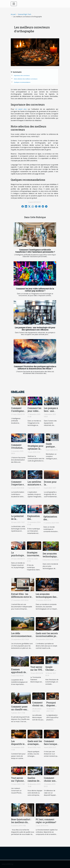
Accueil (13, 14)
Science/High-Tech (24, 14)
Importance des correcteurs (22, 75)
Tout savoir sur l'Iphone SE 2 (17, 781)
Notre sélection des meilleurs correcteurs (26, 79)
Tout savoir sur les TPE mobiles (36, 670)
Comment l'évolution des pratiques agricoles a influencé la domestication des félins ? (35, 367)
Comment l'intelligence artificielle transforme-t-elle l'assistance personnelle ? (35, 251)
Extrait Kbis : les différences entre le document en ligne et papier (22, 598)
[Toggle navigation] (14, 4)
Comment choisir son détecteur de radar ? (50, 782)
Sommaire (17, 72)
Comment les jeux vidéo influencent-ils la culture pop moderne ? (35, 290)
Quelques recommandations (22, 82)
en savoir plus (21, 109)
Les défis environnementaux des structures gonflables (21, 638)
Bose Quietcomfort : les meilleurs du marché (21, 822)
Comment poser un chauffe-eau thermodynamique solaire (21, 711)
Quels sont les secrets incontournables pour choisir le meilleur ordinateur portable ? (47, 638)
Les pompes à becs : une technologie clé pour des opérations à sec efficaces (35, 329)
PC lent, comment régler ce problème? (46, 821)
